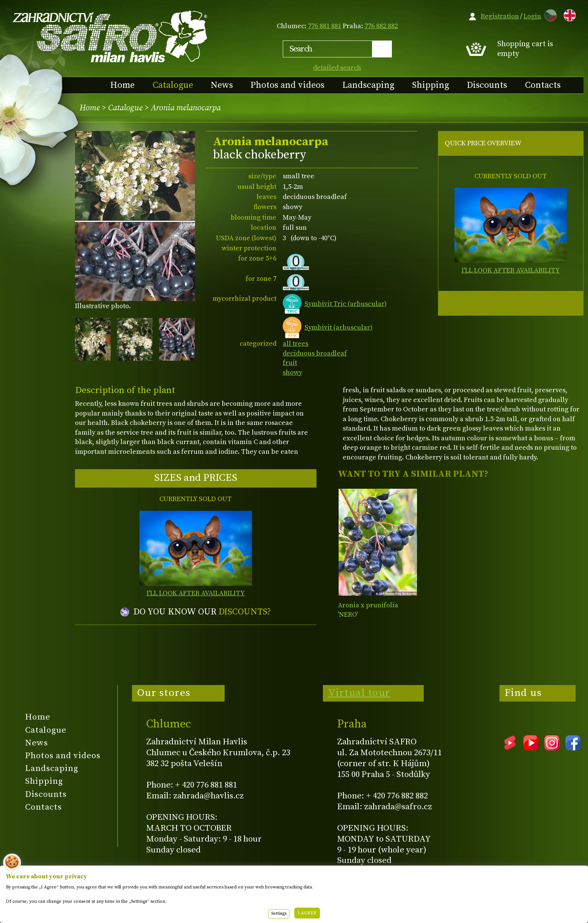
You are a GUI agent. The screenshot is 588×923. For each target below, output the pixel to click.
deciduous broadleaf (315, 353)
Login (532, 16)
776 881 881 (325, 26)
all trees (295, 344)
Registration (500, 16)
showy (292, 373)
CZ (549, 14)
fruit (290, 363)
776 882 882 (381, 26)
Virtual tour (359, 693)
